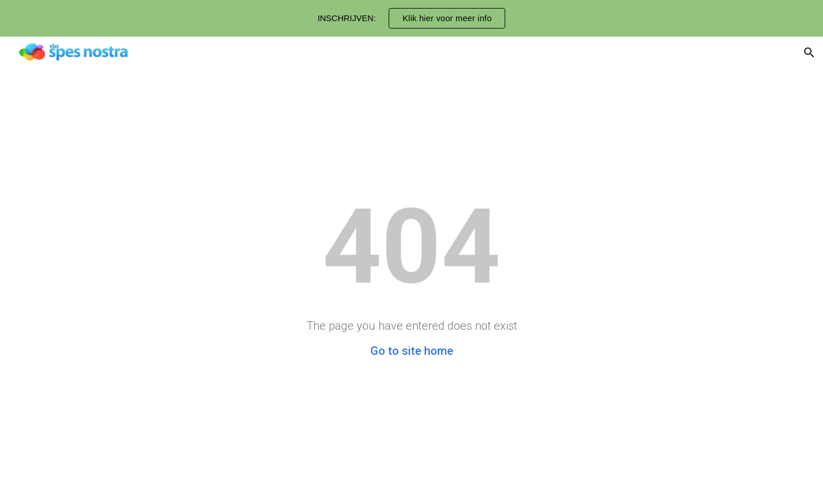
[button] (809, 53)
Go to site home (412, 351)
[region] (411, 18)
